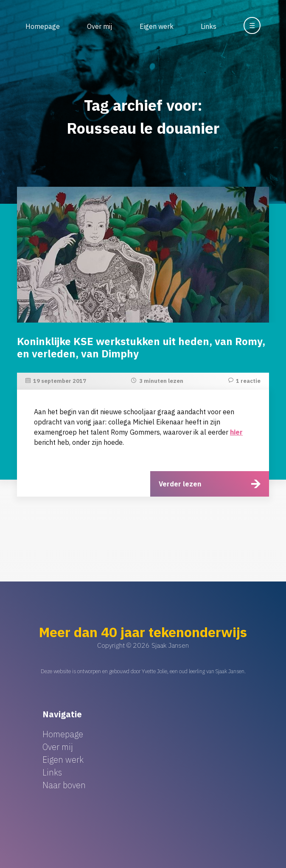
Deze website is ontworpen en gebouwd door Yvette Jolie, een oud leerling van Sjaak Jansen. (143, 671)
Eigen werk (157, 26)
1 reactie (248, 381)
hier (236, 432)
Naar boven (64, 785)
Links (209, 26)
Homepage (43, 26)
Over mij (100, 26)
